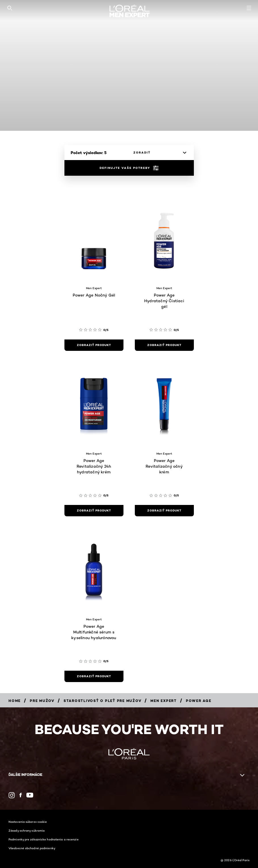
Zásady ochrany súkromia (27, 830)
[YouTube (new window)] (30, 795)
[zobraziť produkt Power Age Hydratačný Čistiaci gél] (164, 345)
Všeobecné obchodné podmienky (32, 848)
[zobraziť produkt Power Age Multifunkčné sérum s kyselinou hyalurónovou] (94, 676)
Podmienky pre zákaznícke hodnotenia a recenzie (44, 839)
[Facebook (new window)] (21, 795)
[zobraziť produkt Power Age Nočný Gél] (94, 345)
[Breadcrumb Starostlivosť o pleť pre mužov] (103, 701)
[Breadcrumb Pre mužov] (42, 701)
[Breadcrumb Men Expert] (164, 701)
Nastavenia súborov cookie (28, 822)
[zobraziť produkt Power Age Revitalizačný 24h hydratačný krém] (94, 511)
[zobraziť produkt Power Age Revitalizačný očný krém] (164, 511)
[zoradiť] (158, 153)
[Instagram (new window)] (12, 795)
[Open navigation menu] (249, 8)
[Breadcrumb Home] (15, 701)
